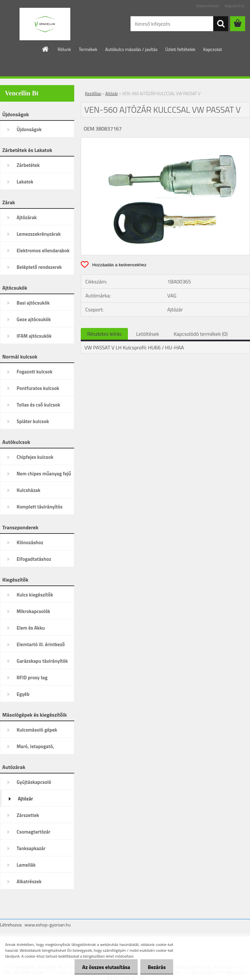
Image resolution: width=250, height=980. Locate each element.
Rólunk (64, 49)
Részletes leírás (104, 334)
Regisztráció (235, 6)
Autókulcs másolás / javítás (131, 49)
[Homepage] (46, 49)
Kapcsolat (213, 49)
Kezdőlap (93, 94)
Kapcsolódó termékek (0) (201, 334)
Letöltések (147, 334)
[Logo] (45, 24)
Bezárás (156, 967)
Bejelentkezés (208, 6)
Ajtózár (112, 94)
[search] (221, 24)
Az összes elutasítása (104, 967)
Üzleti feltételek (180, 49)
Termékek (88, 49)
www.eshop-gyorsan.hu (48, 925)
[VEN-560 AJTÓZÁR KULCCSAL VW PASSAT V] (165, 140)
